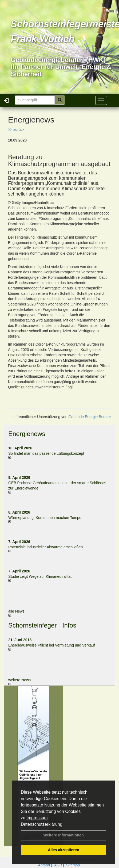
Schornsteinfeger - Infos (42, 625)
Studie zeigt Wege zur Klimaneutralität (40, 576)
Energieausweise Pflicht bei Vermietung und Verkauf (52, 645)
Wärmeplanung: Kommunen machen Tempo (45, 518)
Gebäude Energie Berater (90, 417)
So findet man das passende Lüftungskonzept (46, 453)
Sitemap (73, 865)
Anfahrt (44, 865)
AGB (58, 865)
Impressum (37, 818)
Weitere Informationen (64, 835)
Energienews (27, 434)
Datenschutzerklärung (42, 824)
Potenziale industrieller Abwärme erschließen (45, 547)
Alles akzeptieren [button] (64, 850)
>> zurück (16, 129)
